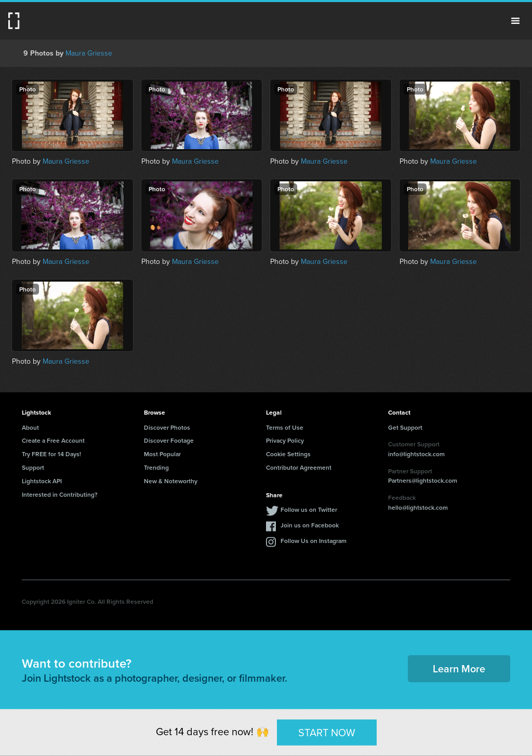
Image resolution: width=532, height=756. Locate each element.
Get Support (405, 427)
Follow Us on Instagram (314, 541)
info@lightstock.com (416, 454)
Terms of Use (285, 427)
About (30, 427)
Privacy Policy (285, 440)
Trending (156, 467)
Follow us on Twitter (309, 509)
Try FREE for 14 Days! (51, 454)
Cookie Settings (288, 454)
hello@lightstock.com (418, 507)
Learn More (459, 668)
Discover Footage (169, 440)
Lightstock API (42, 481)
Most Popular (162, 454)
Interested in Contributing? (60, 494)
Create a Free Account (53, 440)
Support (33, 467)
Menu (515, 21)
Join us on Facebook (310, 525)
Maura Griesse (89, 53)
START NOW (327, 732)
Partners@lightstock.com (423, 480)
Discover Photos (167, 427)
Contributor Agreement (299, 467)
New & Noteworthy (171, 481)
